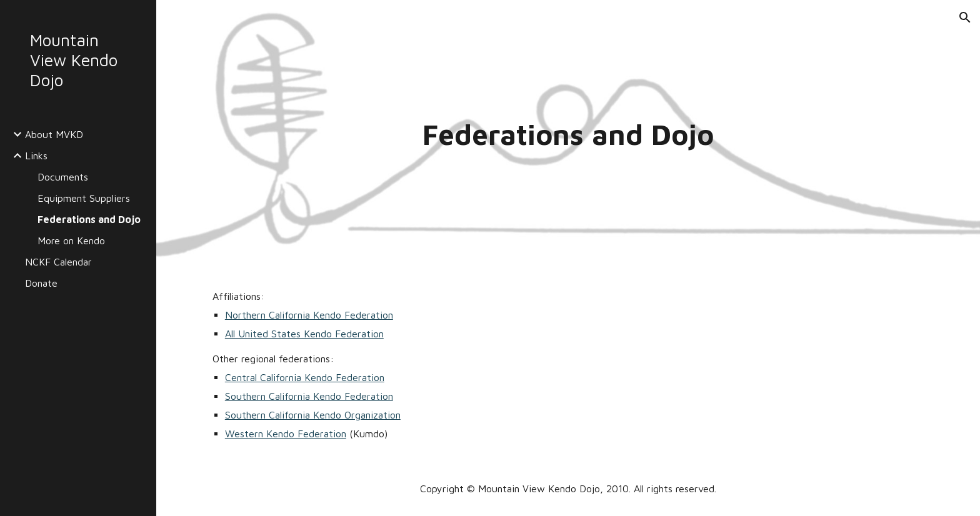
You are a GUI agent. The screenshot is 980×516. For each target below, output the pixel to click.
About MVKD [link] (54, 134)
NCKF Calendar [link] (58, 262)
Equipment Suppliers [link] (84, 198)
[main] (568, 135)
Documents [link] (63, 177)
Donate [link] (41, 283)
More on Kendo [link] (71, 241)
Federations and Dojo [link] (89, 219)
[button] (965, 17)
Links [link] (36, 156)
